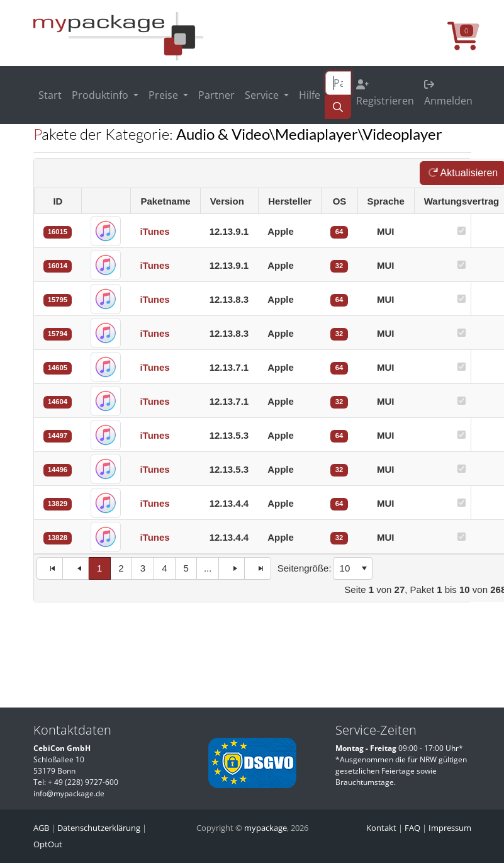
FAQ (412, 828)
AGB (41, 828)
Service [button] (263, 95)
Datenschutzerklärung (99, 828)
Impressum (450, 828)
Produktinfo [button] (101, 95)
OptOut (48, 844)
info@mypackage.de (69, 793)
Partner (216, 95)
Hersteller (290, 201)
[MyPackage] (118, 35)
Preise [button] (165, 95)
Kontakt (381, 828)
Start (50, 95)
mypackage (266, 828)
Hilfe (310, 95)
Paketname (165, 201)
